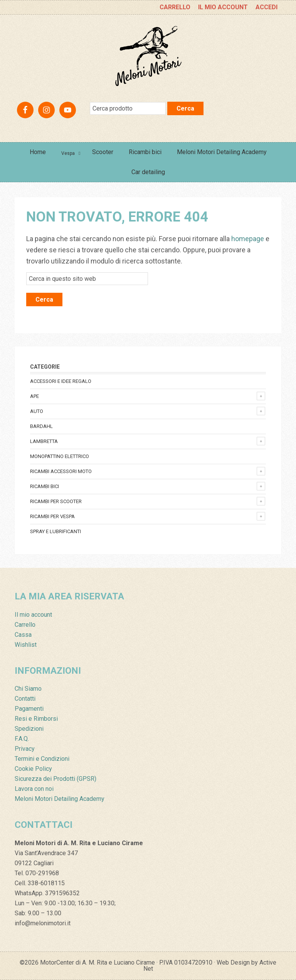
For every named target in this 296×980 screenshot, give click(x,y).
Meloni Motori (148, 56)
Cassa (23, 635)
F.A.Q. (22, 739)
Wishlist (26, 645)
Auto (37, 411)
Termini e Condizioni (42, 759)
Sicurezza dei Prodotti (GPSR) (55, 779)
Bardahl (41, 426)
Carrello (25, 625)
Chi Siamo (28, 689)
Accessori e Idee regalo (61, 381)
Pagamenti (29, 709)
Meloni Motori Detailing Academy (60, 799)
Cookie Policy (33, 769)
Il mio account (33, 615)
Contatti (25, 699)
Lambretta (44, 441)
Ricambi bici (45, 486)
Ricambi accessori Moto (61, 471)
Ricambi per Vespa (52, 516)
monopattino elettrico (60, 456)
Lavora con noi (34, 789)
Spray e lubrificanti (55, 531)
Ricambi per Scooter (56, 501)
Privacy (25, 749)
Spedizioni (29, 729)
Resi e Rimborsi (36, 719)
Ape (34, 396)
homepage (248, 239)
